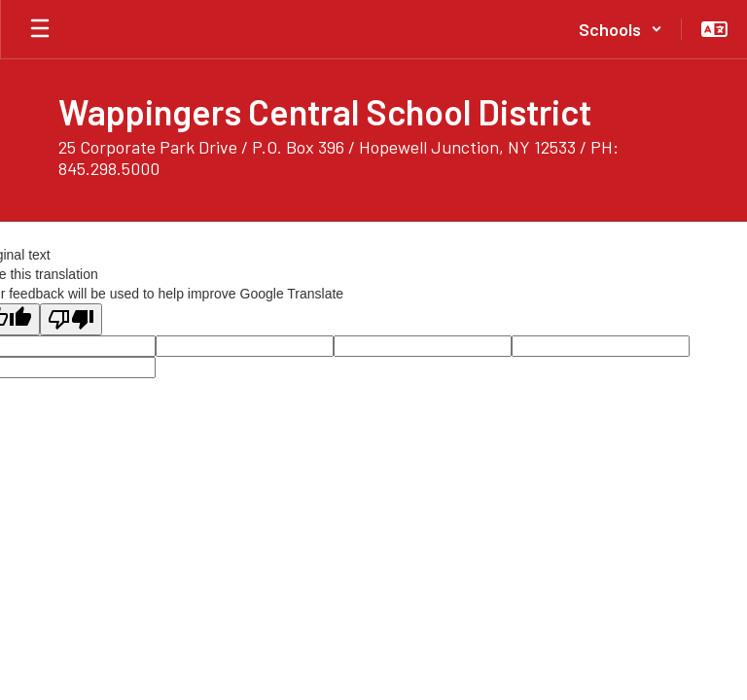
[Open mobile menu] (40, 29)
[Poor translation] (71, 319)
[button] (621, 29)
